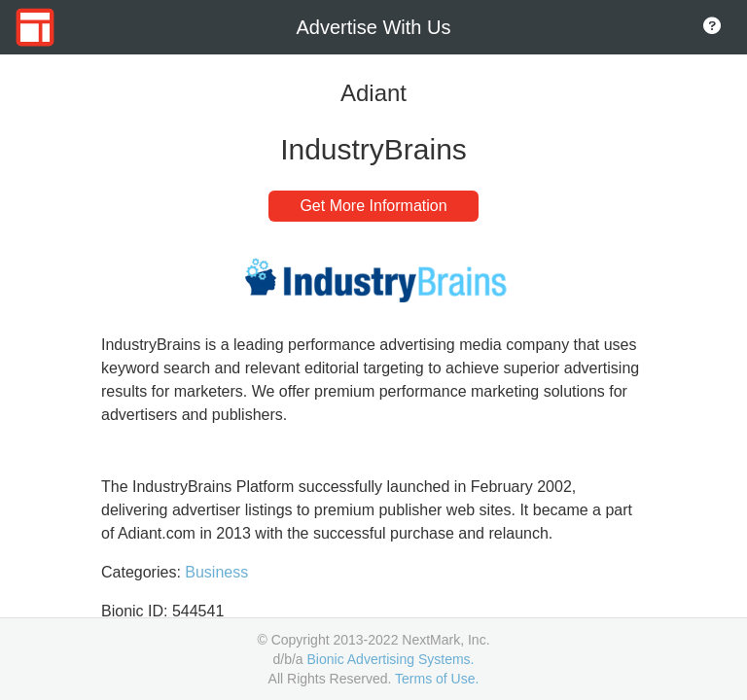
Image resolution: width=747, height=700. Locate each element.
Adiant (373, 93)
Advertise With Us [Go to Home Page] (374, 27)
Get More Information (373, 206)
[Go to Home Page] (35, 27)
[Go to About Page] (712, 27)
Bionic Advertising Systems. (391, 659)
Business (216, 572)
